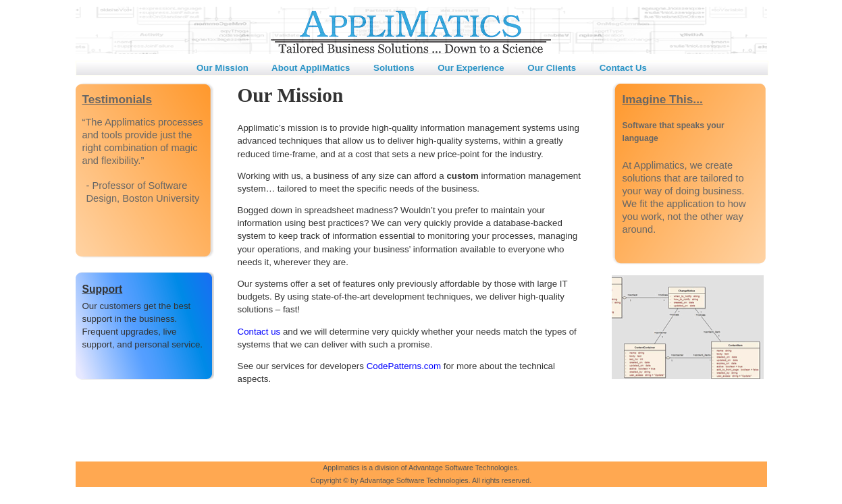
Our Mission (224, 68)
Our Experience (472, 68)
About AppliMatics (312, 68)
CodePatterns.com (404, 366)
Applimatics (341, 468)
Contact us (259, 332)
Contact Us (623, 68)
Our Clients (553, 68)
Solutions (395, 68)
